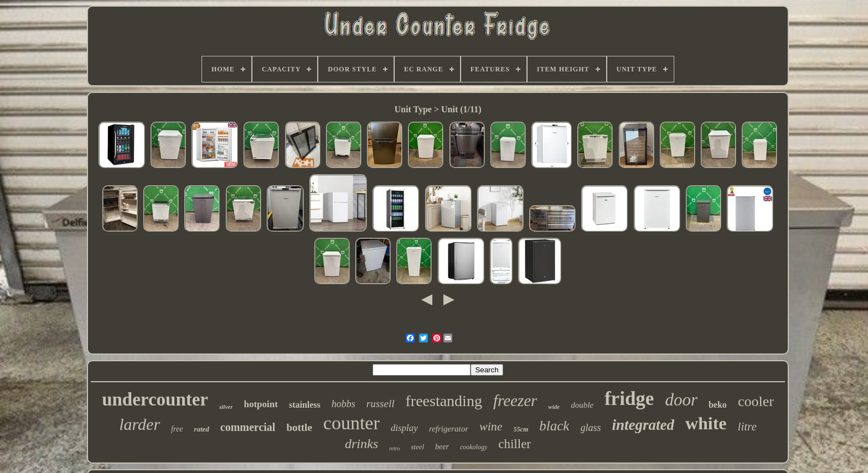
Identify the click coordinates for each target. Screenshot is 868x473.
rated (201, 429)
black (554, 426)
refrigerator (449, 429)
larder (139, 424)
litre (747, 427)
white (706, 423)
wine (491, 426)
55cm (521, 429)
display (404, 428)
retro (394, 448)
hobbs (343, 404)
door (681, 400)
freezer (515, 401)
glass (590, 428)
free (177, 429)
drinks (361, 444)
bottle (299, 427)
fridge (629, 399)
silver (226, 407)
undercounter (155, 399)
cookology (474, 447)
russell (381, 404)
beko (718, 405)
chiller (515, 444)
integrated (643, 425)
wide (554, 407)
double (582, 405)
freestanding (444, 401)
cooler (756, 401)
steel (417, 447)
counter (352, 423)
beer (442, 447)
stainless (305, 405)
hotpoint (260, 404)
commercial (248, 427)
